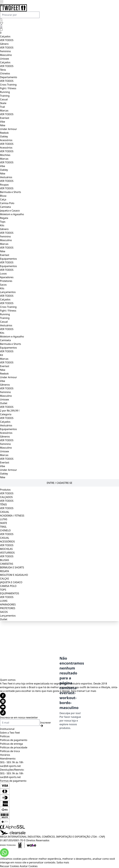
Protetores (6, 281)
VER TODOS (7, 40)
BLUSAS (4, 560)
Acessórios (6, 140)
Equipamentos (8, 259)
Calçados (5, 36)
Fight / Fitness (8, 88)
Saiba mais (63, 862)
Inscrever (45, 724)
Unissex (4, 59)
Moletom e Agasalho (12, 214)
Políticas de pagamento (14, 740)
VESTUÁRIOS (7, 553)
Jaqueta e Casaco (10, 211)
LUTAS (4, 519)
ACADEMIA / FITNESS (12, 516)
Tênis (3, 70)
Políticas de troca (10, 751)
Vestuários (6, 177)
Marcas (4, 111)
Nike (3, 125)
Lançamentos (8, 292)
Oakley (4, 136)
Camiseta (5, 207)
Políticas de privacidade (14, 747)
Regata (4, 218)
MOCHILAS (6, 549)
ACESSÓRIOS (7, 542)
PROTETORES (8, 608)
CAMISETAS (7, 564)
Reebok (4, 133)
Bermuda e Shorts (10, 192)
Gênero (4, 44)
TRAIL (3, 527)
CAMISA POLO (8, 586)
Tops (3, 222)
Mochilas (5, 155)
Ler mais (91, 691)
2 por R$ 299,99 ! (10, 411)
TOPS (3, 590)
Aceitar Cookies (29, 866)
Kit (2, 355)
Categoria (6, 414)
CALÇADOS (6, 497)
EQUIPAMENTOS (10, 593)
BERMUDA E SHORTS (12, 567)
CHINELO (5, 530)
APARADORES (8, 604)
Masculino (6, 55)
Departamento (9, 77)
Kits (2, 225)
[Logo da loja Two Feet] (59, 8)
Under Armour (8, 129)
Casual (4, 99)
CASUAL (5, 512)
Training (5, 96)
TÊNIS (3, 504)
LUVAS (4, 601)
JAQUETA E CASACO (11, 582)
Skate (3, 103)
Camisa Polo (7, 203)
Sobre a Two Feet (10, 733)
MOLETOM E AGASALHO (14, 575)
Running (5, 92)
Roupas (4, 185)
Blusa (3, 196)
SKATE (4, 523)
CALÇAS (4, 579)
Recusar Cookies (10, 866)
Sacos (3, 285)
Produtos (5, 490)
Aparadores (7, 277)
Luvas (3, 274)
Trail (2, 107)
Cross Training (8, 85)
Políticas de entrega (11, 744)
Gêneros (5, 385)
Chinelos (5, 73)
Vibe (3, 122)
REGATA (4, 571)
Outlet (4, 403)
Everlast (5, 118)
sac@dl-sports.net (10, 766)
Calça (3, 199)
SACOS (4, 612)
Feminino (5, 51)
